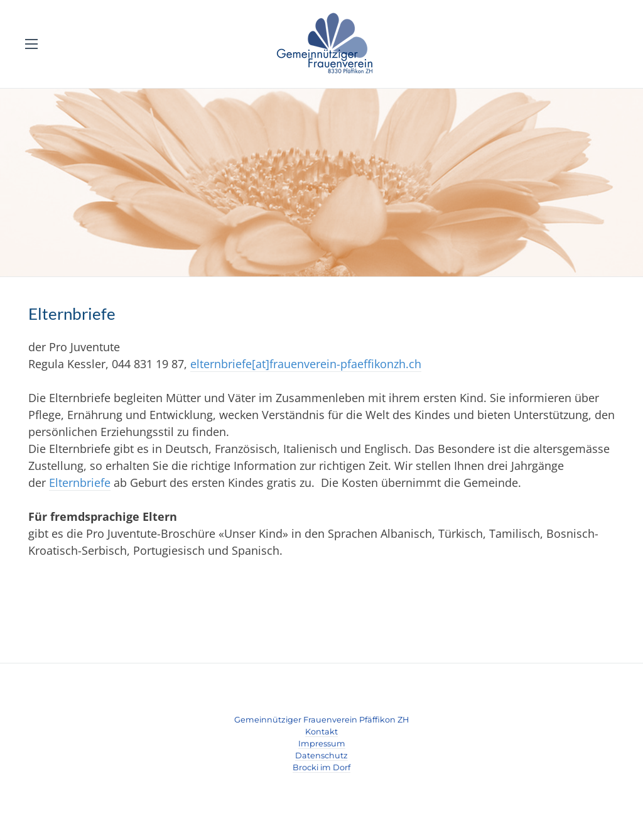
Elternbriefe (80, 483)
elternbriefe (221, 364)
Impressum (322, 744)
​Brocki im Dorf (321, 767)
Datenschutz (321, 755)
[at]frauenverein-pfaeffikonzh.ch (337, 364)
